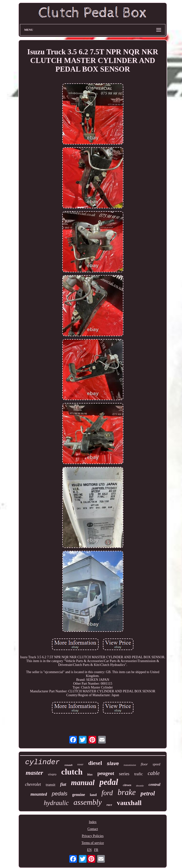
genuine (78, 795)
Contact (93, 829)
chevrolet (33, 784)
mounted (39, 794)
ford (107, 793)
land (93, 795)
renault (68, 765)
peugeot (106, 773)
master (34, 773)
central (154, 784)
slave (113, 763)
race (109, 805)
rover (80, 764)
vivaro (52, 774)
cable (154, 773)
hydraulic (56, 803)
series (124, 774)
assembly (88, 802)
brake (127, 792)
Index (93, 822)
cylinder (42, 762)
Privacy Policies (93, 836)
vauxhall (129, 803)
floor (144, 764)
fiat (63, 784)
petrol (148, 793)
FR (96, 850)
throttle (140, 786)
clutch (72, 772)
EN (89, 850)
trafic (138, 774)
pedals (60, 794)
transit (50, 785)
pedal (109, 782)
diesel (95, 763)
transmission (130, 765)
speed (157, 764)
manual (83, 783)
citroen (127, 785)
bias (90, 774)
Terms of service (93, 843)
